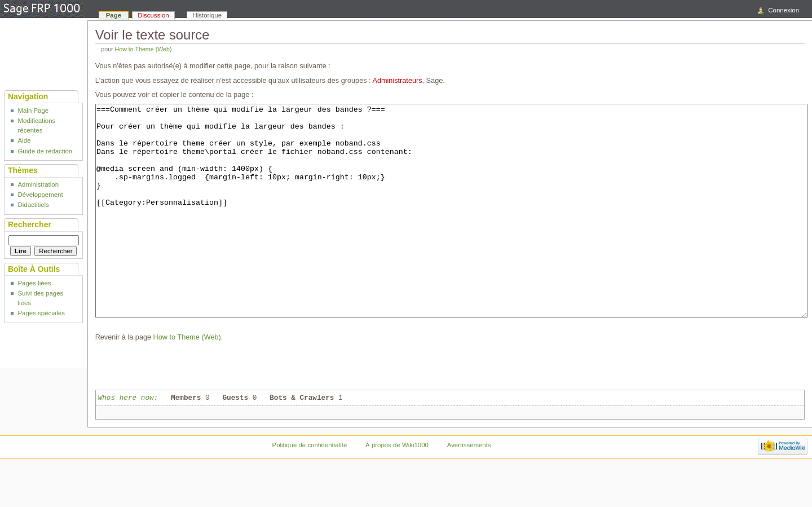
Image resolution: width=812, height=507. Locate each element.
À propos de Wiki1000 (397, 487)
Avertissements (469, 487)
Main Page (33, 111)
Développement (40, 195)
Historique (208, 15)
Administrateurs (397, 81)
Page (114, 15)
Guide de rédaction (45, 151)
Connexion (784, 10)
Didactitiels (33, 205)
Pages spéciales (41, 313)
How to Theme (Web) (144, 49)
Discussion (153, 15)
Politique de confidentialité (310, 487)
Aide (24, 140)
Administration (38, 184)
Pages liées (34, 283)
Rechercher (30, 224)
